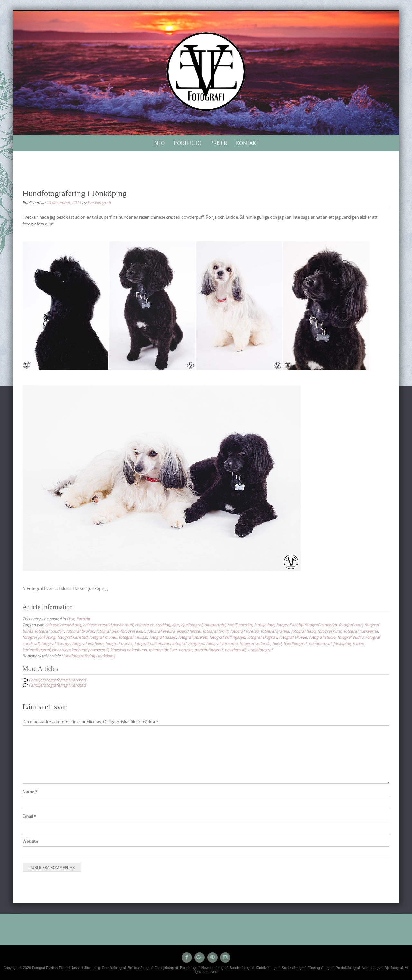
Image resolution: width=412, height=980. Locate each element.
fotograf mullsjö (133, 637)
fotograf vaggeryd (188, 643)
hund (277, 643)
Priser (219, 143)
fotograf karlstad (72, 637)
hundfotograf (295, 643)
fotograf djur (107, 631)
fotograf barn (351, 625)
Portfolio (187, 143)
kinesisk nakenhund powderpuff (80, 650)
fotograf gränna (275, 631)
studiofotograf (260, 650)
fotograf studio (322, 637)
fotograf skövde (293, 637)
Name (30, 792)
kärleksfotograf (36, 650)
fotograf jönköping (39, 637)
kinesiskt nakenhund (129, 650)
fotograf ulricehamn (152, 643)
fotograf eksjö (133, 631)
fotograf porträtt (193, 637)
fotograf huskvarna (361, 631)
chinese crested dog (63, 625)
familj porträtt (240, 625)
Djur (70, 619)
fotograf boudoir (49, 631)
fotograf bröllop (80, 631)
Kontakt (247, 143)
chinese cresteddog (152, 625)
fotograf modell (103, 637)
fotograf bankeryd (321, 625)
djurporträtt (215, 625)
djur (175, 625)
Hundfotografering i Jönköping (88, 656)
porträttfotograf (209, 650)
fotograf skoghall (262, 637)
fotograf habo (303, 631)
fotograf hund (330, 631)
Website (30, 841)
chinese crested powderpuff (108, 625)
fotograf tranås (119, 643)
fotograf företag (244, 631)
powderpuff (235, 650)
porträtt (186, 650)
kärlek (358, 643)
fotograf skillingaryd (227, 637)
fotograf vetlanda (255, 643)
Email (29, 816)
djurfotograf (192, 625)
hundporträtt (320, 643)
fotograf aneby (289, 625)
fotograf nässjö (163, 637)
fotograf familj (215, 631)
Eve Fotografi (99, 202)
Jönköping (342, 643)
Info (159, 143)
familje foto (264, 625)
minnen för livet (163, 650)
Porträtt (83, 619)
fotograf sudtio (351, 637)
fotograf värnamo (222, 643)
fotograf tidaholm (88, 643)
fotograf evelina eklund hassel (174, 631)
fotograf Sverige (56, 643)
